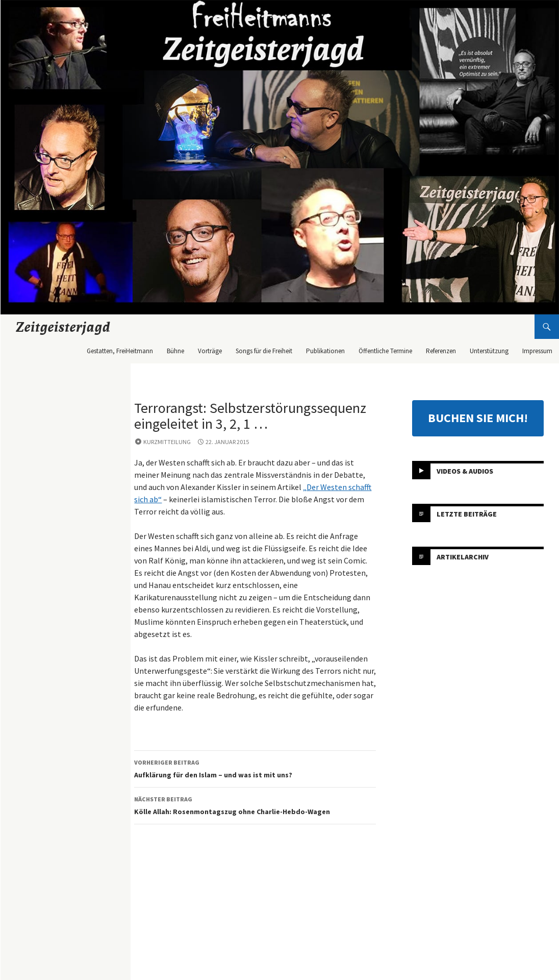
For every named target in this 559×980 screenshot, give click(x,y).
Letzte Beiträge (467, 514)
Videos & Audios (465, 471)
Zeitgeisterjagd (63, 327)
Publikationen (325, 351)
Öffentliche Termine (385, 351)
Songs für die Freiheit (264, 351)
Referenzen (441, 351)
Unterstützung (489, 351)
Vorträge (210, 351)
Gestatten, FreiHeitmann (120, 351)
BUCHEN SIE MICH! (478, 418)
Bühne (175, 351)
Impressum (537, 351)
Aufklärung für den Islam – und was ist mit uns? (255, 768)
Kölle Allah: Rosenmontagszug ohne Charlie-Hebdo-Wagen (255, 805)
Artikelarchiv (463, 557)
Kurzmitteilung (167, 442)
